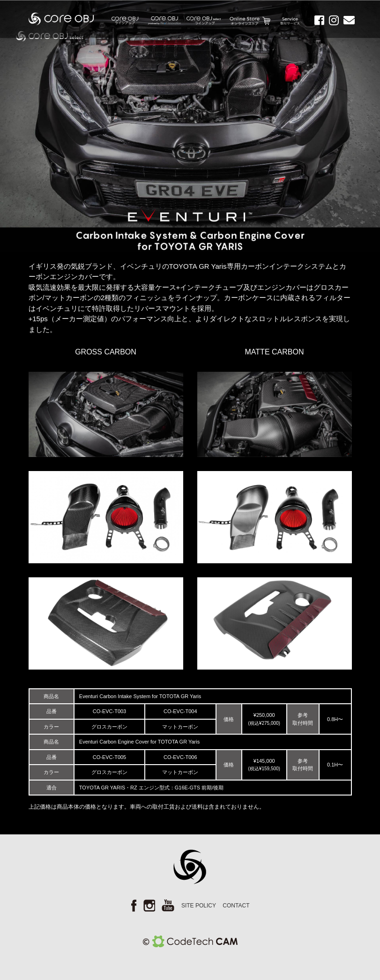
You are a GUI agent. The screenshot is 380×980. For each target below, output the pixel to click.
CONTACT (236, 906)
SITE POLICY (199, 906)
